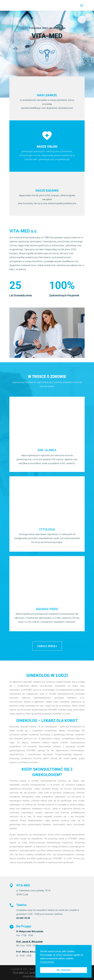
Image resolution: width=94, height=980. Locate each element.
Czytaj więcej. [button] (47, 962)
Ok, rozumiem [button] (63, 970)
